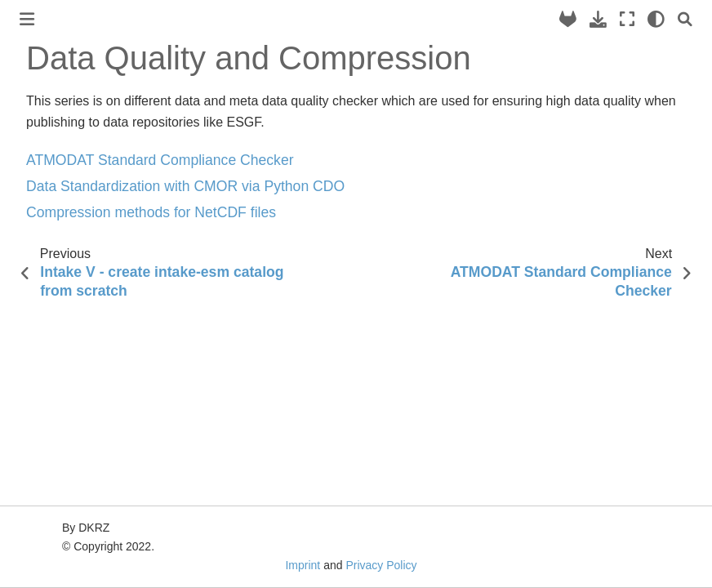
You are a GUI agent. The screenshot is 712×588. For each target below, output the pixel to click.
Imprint (303, 565)
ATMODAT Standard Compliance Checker (160, 160)
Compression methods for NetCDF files (151, 212)
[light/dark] (656, 19)
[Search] (685, 19)
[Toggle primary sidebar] (27, 19)
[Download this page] (598, 19)
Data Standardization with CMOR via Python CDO (185, 186)
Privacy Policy (381, 565)
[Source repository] (568, 19)
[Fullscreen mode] (627, 19)
